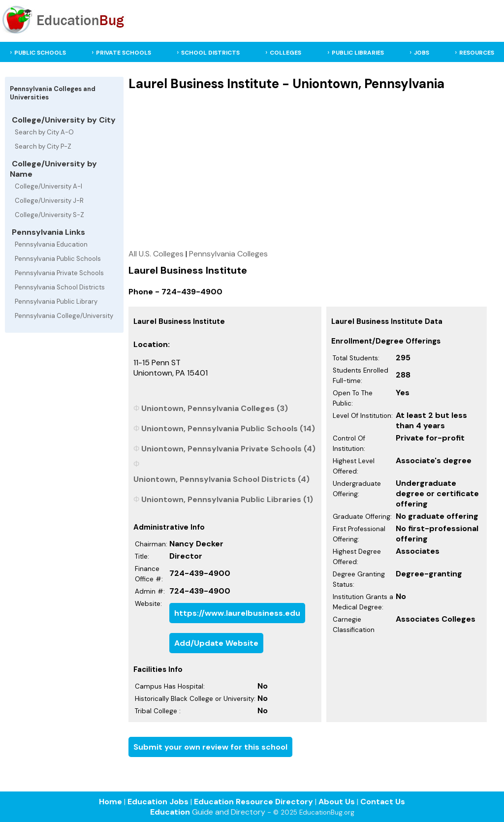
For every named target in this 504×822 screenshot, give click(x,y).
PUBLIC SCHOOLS (40, 53)
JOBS (422, 53)
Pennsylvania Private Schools (59, 273)
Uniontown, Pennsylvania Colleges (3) (215, 408)
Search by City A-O (44, 132)
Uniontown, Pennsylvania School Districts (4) (221, 479)
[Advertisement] (308, 170)
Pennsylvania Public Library (56, 301)
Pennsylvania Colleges (228, 254)
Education (170, 812)
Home (110, 802)
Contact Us (383, 802)
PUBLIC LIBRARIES (358, 53)
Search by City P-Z (43, 146)
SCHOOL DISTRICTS (210, 53)
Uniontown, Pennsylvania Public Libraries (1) (227, 499)
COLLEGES (285, 53)
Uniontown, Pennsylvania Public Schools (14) (228, 428)
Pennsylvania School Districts (60, 287)
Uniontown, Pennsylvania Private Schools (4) (228, 449)
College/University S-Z (49, 215)
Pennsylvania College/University (64, 316)
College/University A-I (48, 186)
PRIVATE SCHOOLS (124, 53)
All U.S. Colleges (156, 254)
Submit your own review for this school (210, 747)
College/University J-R (49, 201)
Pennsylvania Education (51, 244)
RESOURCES (477, 53)
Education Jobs (158, 802)
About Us (337, 802)
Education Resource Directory (253, 802)
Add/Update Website (216, 643)
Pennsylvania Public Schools (58, 259)
